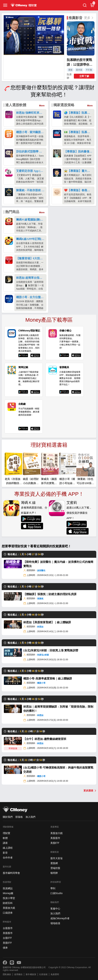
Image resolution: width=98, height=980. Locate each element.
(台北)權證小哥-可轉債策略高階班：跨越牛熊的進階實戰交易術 (58, 770)
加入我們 (30, 817)
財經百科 (8, 903)
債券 (5, 948)
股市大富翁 (57, 858)
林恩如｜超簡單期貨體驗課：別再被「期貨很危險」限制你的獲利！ (58, 709)
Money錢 (8, 893)
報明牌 (54, 873)
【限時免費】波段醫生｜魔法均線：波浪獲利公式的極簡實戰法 (58, 564)
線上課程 (8, 848)
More (42, 106)
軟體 (5, 838)
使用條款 (18, 974)
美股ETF (7, 943)
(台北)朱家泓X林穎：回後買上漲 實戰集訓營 (51, 650)
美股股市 (8, 933)
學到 (53, 888)
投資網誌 (8, 888)
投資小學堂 (9, 898)
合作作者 (8, 857)
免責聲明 (55, 974)
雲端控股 (55, 868)
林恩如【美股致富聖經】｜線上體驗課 (47, 622)
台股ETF (7, 938)
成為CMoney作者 (60, 918)
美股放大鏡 (9, 908)
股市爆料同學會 (11, 873)
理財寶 (6, 833)
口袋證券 (8, 913)
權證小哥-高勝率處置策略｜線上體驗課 (48, 679)
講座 (5, 843)
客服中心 (55, 908)
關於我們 (8, 817)
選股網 (54, 863)
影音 (5, 853)
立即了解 (84, 76)
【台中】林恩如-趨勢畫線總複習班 (45, 739)
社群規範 (43, 974)
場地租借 (55, 923)
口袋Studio (57, 893)
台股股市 (8, 928)
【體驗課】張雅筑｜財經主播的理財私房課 (50, 594)
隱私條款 (7, 974)
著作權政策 (31, 974)
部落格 (19, 817)
